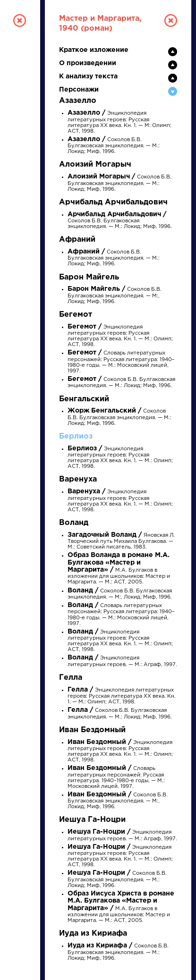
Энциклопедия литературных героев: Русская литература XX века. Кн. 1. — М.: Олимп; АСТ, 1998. (120, 501)
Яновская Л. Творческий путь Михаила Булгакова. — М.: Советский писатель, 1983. (121, 541)
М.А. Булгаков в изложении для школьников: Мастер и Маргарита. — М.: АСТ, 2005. (119, 569)
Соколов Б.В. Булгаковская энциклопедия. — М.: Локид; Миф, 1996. (114, 146)
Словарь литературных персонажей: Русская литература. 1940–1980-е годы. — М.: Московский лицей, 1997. (116, 777)
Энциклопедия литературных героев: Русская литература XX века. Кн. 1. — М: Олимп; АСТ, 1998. (119, 122)
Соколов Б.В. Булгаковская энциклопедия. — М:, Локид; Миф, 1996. (115, 295)
